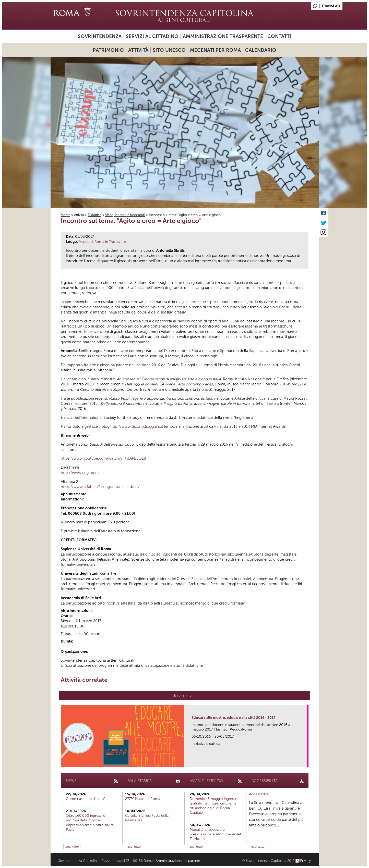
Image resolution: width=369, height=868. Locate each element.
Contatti (279, 36)
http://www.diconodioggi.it (134, 426)
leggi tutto (72, 847)
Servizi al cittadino (152, 36)
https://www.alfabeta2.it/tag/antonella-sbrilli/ (100, 487)
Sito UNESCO (169, 50)
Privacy (306, 861)
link (305, 762)
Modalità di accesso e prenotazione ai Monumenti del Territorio (215, 834)
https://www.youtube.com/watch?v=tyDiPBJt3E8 (103, 458)
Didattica (95, 215)
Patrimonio (108, 50)
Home (66, 215)
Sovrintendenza (100, 36)
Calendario (261, 50)
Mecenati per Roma (215, 50)
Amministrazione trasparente (223, 36)
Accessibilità (259, 794)
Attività (138, 50)
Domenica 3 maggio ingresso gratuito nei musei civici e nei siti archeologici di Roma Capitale (214, 806)
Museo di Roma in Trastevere (102, 242)
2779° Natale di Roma (143, 799)
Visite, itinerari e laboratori (125, 215)
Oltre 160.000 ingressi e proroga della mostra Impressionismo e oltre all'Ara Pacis (90, 823)
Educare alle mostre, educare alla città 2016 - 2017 (234, 718)
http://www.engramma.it (82, 473)
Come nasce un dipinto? (86, 799)
